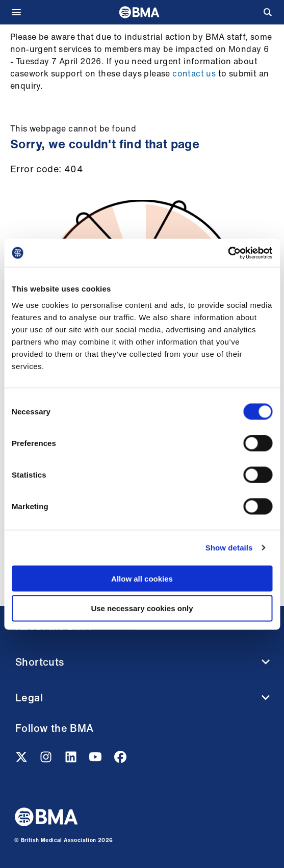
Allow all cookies (142, 578)
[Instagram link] (47, 760)
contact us (194, 73)
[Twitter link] (22, 760)
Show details (229, 548)
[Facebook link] (120, 760)
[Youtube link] (96, 760)
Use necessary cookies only (142, 608)
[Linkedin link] (72, 760)
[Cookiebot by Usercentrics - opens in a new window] (228, 253)
